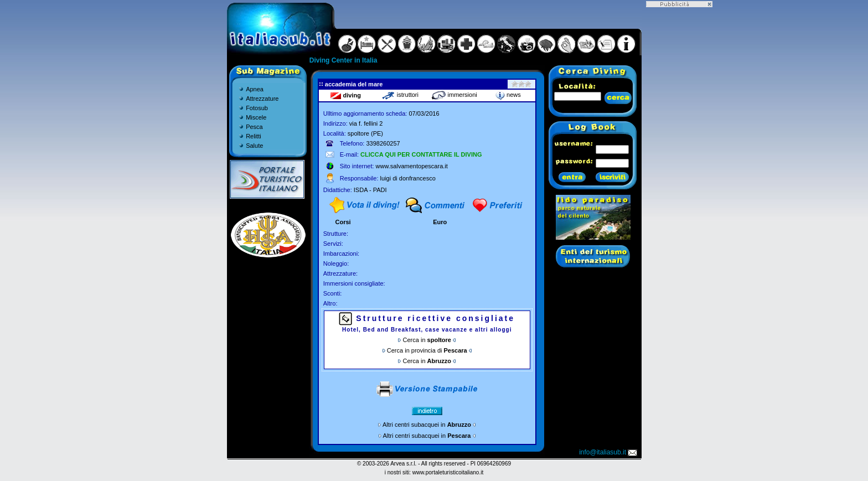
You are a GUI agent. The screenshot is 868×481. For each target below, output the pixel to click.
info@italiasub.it (609, 452)
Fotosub (257, 108)
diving (345, 95)
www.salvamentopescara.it (412, 166)
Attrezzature (262, 99)
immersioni (454, 95)
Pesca (254, 127)
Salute (254, 146)
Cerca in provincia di (427, 350)
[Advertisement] (679, 173)
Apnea (255, 89)
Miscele (256, 117)
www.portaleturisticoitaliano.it (448, 472)
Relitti (254, 136)
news (508, 95)
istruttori (400, 95)
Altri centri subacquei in (427, 425)
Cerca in (427, 340)
